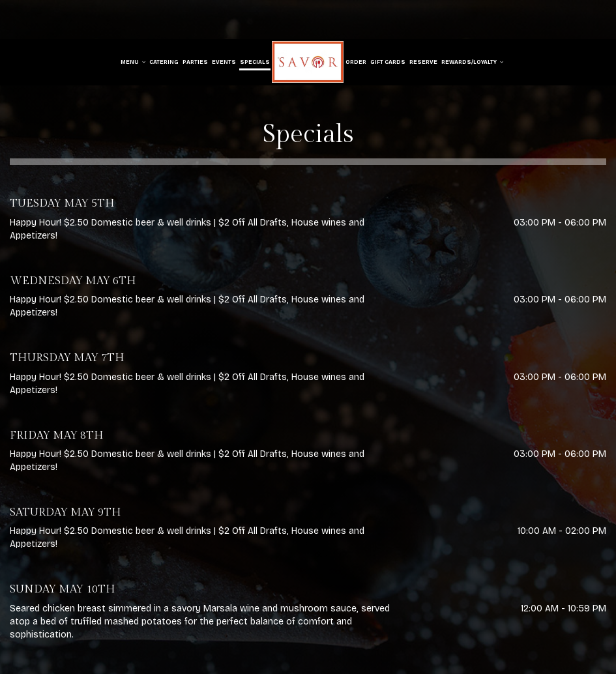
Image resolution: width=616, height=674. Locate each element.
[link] (308, 62)
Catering (164, 62)
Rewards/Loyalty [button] (472, 62)
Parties (195, 62)
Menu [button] (133, 62)
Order (356, 62)
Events (224, 62)
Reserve (423, 62)
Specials (255, 62)
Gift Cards (388, 62)
